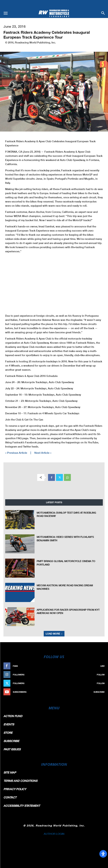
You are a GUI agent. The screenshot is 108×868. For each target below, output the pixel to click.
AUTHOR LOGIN (54, 834)
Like (102, 666)
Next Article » (43, 453)
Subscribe (99, 692)
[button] (6, 13)
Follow (101, 675)
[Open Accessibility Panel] (103, 854)
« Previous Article (16, 453)
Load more (54, 634)
